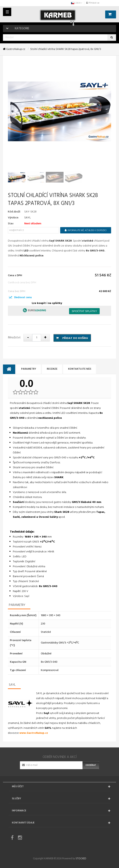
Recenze (53, 369)
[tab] (9, 369)
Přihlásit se (93, 3)
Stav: (11, 224)
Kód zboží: (14, 212)
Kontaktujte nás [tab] (81, 369)
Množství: (14, 338)
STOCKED (81, 859)
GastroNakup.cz (14, 49)
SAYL (28, 218)
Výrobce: (13, 218)
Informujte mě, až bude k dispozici (86, 230)
